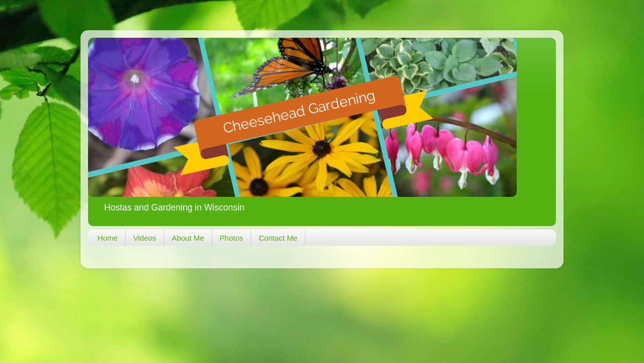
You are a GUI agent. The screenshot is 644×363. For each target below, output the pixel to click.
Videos (145, 238)
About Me (188, 238)
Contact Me (278, 238)
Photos (232, 238)
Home (108, 238)
